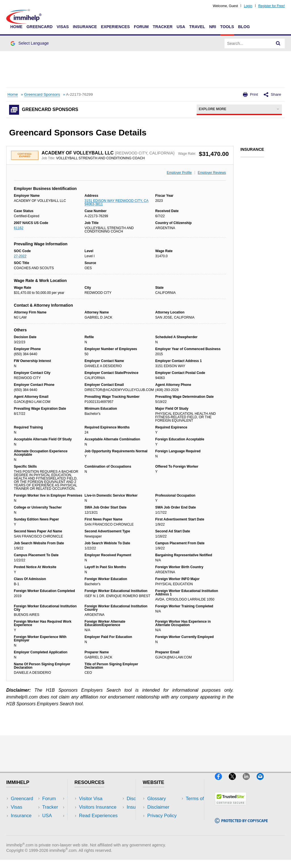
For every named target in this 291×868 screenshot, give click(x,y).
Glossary (157, 799)
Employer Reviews (212, 173)
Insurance (85, 27)
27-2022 (20, 256)
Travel (197, 27)
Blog (244, 27)
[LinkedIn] (250, 782)
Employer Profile (179, 173)
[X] (236, 782)
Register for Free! (272, 6)
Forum (141, 27)
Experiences (115, 27)
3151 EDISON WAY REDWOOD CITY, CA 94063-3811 (117, 202)
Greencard (40, 27)
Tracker (163, 27)
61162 (19, 228)
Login (248, 6)
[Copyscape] (241, 826)
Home (16, 27)
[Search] (278, 43)
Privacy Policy (162, 816)
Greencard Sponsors (42, 94)
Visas (63, 27)
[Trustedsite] (231, 808)
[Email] (263, 782)
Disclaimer (158, 807)
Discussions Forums (100, 824)
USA (181, 27)
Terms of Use (161, 824)
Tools (227, 27)
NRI (213, 27)
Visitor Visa (91, 799)
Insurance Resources (101, 833)
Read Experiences (98, 816)
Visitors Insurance (98, 807)
